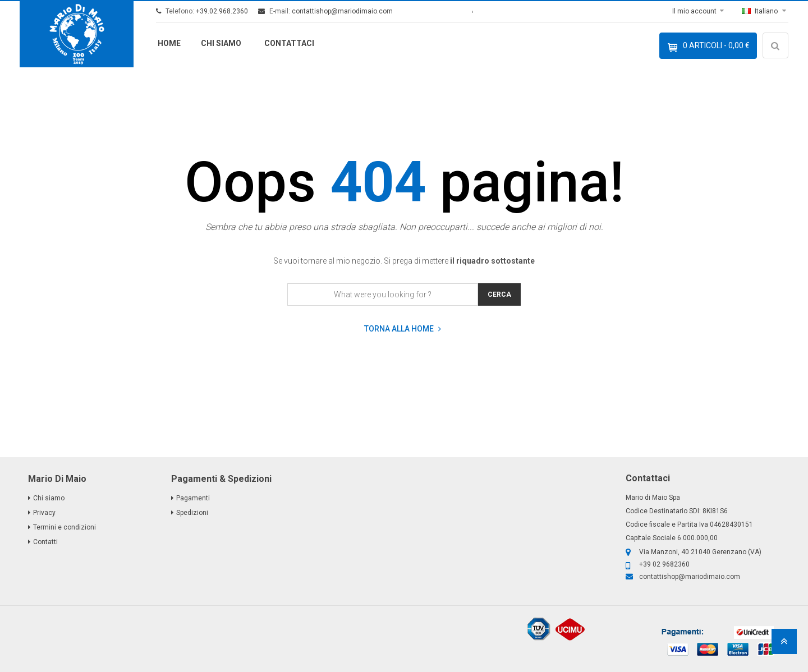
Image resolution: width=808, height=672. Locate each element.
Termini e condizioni (65, 527)
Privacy (44, 513)
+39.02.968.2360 (222, 11)
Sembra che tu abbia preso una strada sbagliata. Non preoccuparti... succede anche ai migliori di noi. (404, 227)
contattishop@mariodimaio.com (342, 11)
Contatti (45, 542)
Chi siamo (221, 43)
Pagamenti (193, 498)
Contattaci (289, 43)
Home (169, 43)
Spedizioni (192, 513)
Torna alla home (403, 329)
